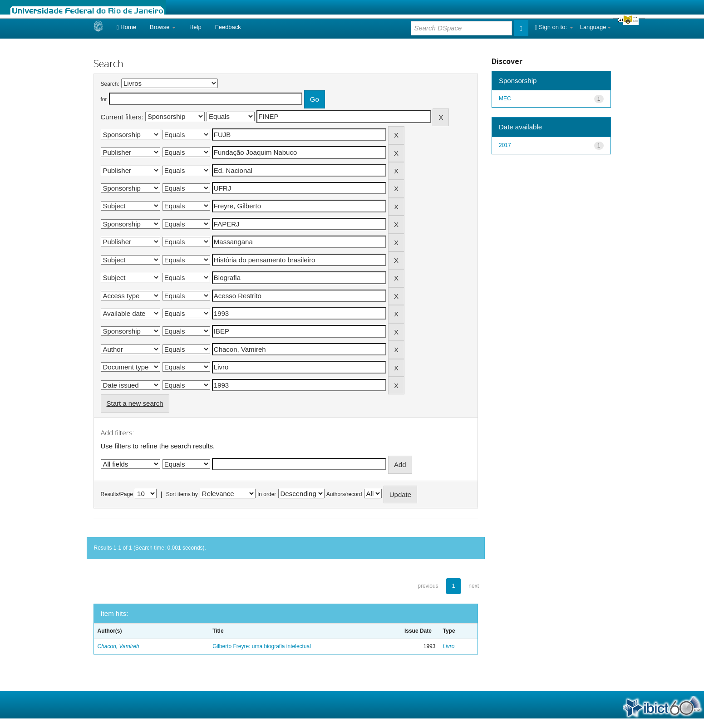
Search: (110, 84)
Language (596, 27)
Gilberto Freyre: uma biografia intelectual (262, 646)
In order (267, 494)
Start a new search (135, 403)
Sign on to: (554, 27)
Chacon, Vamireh (118, 646)
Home (126, 27)
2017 (505, 145)
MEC (505, 98)
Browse (163, 27)
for (104, 99)
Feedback (228, 27)
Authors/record (344, 494)
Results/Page (117, 494)
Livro (448, 646)
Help (195, 27)
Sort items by (182, 494)
